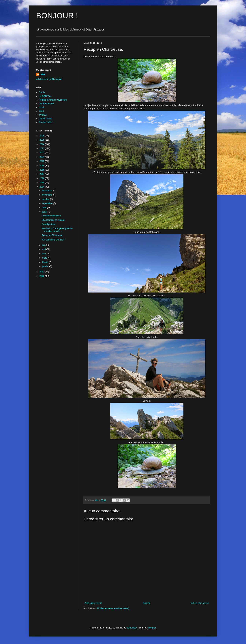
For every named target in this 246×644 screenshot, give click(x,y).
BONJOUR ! (57, 16)
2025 (42, 140)
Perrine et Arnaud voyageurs (53, 100)
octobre (46, 199)
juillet (45, 212)
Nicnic (42, 107)
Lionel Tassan (46, 119)
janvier (46, 266)
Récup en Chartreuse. (52, 235)
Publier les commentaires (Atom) (113, 608)
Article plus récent (93, 603)
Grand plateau (48, 224)
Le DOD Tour (45, 96)
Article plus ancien (200, 603)
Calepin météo (46, 122)
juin (44, 245)
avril (44, 254)
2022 (42, 153)
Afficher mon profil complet (49, 79)
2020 (42, 161)
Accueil (147, 603)
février (45, 262)
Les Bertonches (47, 104)
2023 (42, 148)
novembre (47, 195)
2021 (42, 157)
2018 (42, 170)
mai (44, 249)
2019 (42, 166)
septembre (48, 203)
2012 (42, 276)
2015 (42, 183)
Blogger (152, 628)
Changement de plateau (53, 220)
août (45, 208)
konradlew (132, 628)
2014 (42, 187)
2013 (42, 272)
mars (45, 258)
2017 (42, 174)
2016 (42, 178)
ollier (43, 74)
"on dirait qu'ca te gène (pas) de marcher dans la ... (57, 230)
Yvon (41, 111)
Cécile (42, 92)
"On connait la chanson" (53, 240)
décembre (47, 191)
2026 (42, 136)
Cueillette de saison (51, 216)
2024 (42, 144)
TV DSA (43, 115)
